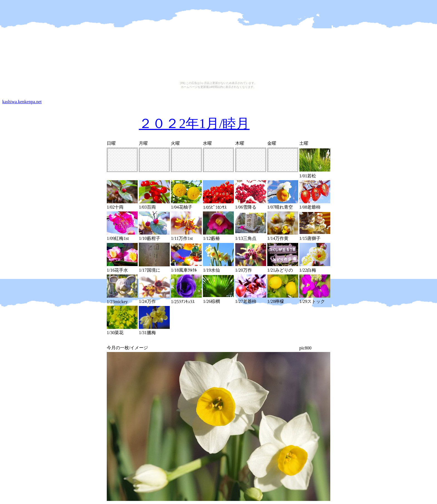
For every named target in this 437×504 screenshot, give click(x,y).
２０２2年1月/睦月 (194, 123)
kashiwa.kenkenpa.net (22, 102)
